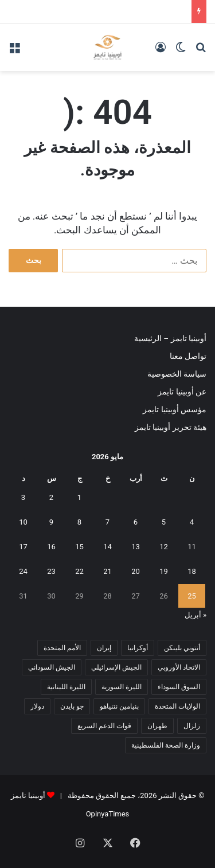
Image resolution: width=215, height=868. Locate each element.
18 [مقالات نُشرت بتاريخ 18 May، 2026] (192, 571)
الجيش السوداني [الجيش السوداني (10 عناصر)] (52, 667)
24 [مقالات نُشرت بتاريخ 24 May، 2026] (23, 571)
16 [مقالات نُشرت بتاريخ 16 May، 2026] (51, 547)
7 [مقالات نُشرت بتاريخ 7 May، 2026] (107, 522)
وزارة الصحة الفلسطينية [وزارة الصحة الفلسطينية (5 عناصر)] (166, 745)
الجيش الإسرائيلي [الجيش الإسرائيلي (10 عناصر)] (116, 667)
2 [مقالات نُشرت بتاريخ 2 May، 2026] (51, 497)
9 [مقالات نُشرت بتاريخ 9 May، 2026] (51, 522)
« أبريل (196, 615)
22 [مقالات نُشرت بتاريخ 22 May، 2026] (79, 571)
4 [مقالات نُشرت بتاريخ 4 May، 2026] (192, 522)
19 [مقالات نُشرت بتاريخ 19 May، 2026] (164, 571)
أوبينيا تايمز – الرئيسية (170, 338)
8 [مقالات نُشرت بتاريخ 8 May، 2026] (79, 522)
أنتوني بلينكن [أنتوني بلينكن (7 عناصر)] (182, 648)
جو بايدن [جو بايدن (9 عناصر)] (72, 706)
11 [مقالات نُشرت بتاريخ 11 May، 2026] (192, 547)
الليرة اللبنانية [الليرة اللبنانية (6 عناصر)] (66, 687)
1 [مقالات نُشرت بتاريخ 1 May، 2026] (79, 497)
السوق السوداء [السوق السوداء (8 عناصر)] (179, 687)
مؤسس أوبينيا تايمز (175, 409)
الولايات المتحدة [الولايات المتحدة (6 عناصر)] (177, 706)
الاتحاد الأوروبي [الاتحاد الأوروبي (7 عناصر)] (179, 667)
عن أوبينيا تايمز (182, 392)
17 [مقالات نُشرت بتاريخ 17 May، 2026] (23, 547)
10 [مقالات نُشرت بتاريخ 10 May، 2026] (23, 522)
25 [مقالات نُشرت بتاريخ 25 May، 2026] (192, 596)
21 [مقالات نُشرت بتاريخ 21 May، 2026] (107, 571)
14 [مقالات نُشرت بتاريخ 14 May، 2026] (107, 547)
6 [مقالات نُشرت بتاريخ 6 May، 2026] (136, 522)
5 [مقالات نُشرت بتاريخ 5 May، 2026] (164, 522)
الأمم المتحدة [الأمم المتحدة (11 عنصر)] (62, 648)
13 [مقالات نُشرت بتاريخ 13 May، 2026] (136, 547)
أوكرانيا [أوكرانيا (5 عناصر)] (138, 648)
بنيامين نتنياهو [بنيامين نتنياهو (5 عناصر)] (119, 706)
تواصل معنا (188, 356)
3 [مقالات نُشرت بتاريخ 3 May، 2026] (23, 497)
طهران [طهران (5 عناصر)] (157, 726)
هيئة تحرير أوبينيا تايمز (171, 427)
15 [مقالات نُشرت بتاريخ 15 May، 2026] (79, 547)
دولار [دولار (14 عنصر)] (37, 706)
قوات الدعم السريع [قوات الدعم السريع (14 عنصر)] (104, 726)
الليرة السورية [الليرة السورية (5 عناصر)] (122, 687)
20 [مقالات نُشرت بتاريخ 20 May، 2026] (136, 571)
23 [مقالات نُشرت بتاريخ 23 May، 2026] (51, 571)
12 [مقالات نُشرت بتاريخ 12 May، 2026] (164, 547)
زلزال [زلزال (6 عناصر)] (192, 726)
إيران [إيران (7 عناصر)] (104, 648)
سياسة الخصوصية (177, 374)
